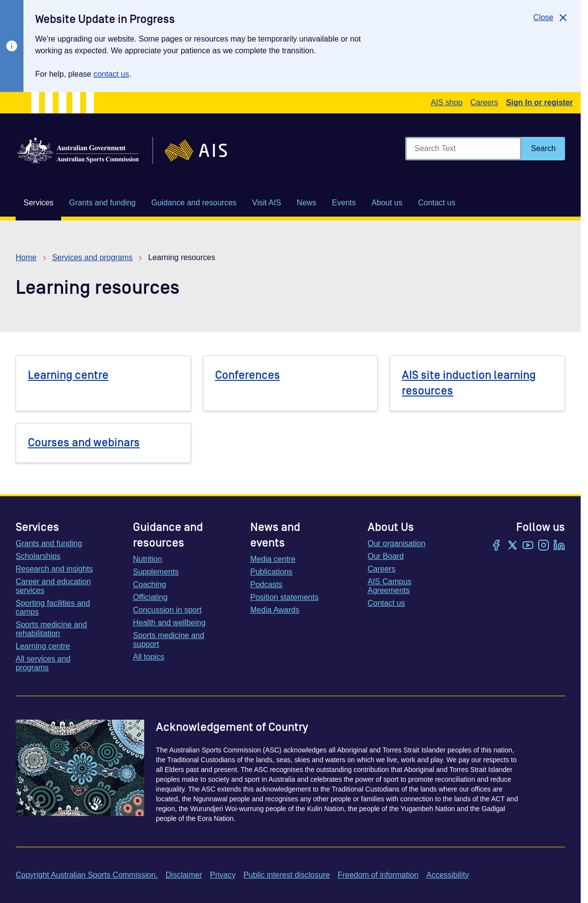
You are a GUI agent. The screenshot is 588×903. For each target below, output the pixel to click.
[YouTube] (528, 546)
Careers (484, 102)
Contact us (386, 603)
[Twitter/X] (512, 546)
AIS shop (446, 102)
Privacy (222, 875)
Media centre (273, 559)
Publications (271, 572)
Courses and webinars (84, 443)
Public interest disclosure (287, 875)
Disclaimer (184, 875)
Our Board (386, 556)
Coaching (150, 584)
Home (26, 257)
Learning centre (68, 375)
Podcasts (266, 584)
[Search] (543, 149)
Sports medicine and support (169, 640)
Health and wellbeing (169, 623)
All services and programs (43, 663)
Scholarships (38, 556)
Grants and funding (49, 543)
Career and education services (53, 586)
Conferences (248, 375)
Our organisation (396, 543)
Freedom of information (378, 875)
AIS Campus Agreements (390, 586)
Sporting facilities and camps (53, 607)
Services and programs (93, 257)
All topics (149, 657)
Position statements (284, 597)
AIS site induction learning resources (469, 383)
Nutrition (148, 559)
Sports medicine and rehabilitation (51, 629)
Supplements (156, 572)
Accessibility (447, 875)
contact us (111, 74)
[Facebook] (497, 546)
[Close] (551, 18)
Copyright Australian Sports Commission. (87, 875)
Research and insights (54, 569)
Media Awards (275, 610)
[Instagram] (544, 546)
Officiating (150, 597)
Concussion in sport (167, 610)
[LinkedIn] (559, 546)
